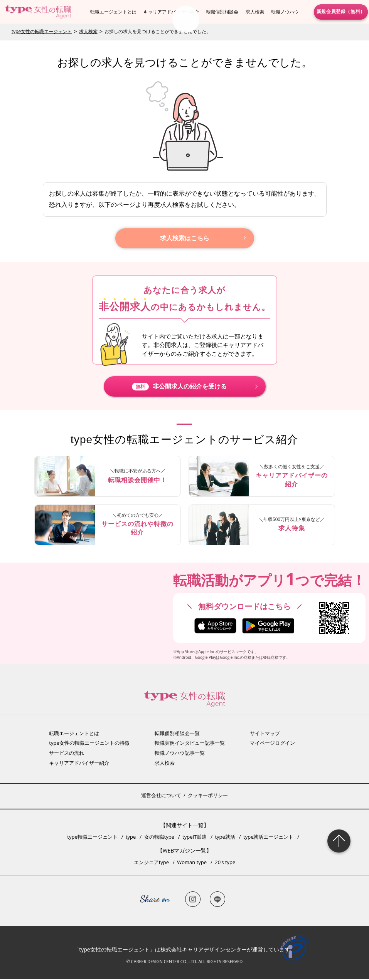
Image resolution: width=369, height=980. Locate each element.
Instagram (193, 900)
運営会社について (161, 796)
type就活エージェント (268, 838)
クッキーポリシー (208, 796)
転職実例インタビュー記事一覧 (190, 744)
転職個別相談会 (222, 12)
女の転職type (159, 838)
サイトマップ (265, 734)
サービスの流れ (67, 754)
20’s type (225, 863)
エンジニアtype (151, 863)
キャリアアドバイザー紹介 (171, 12)
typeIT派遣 (195, 838)
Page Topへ (339, 841)
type (131, 838)
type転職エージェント (92, 838)
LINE (217, 900)
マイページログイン (272, 744)
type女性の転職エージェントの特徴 (89, 744)
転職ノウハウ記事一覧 (180, 754)
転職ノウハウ (285, 12)
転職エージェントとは (113, 12)
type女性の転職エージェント (42, 31)
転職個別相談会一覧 (177, 734)
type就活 (225, 838)
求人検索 (255, 12)
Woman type (192, 863)
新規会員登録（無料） (341, 12)
